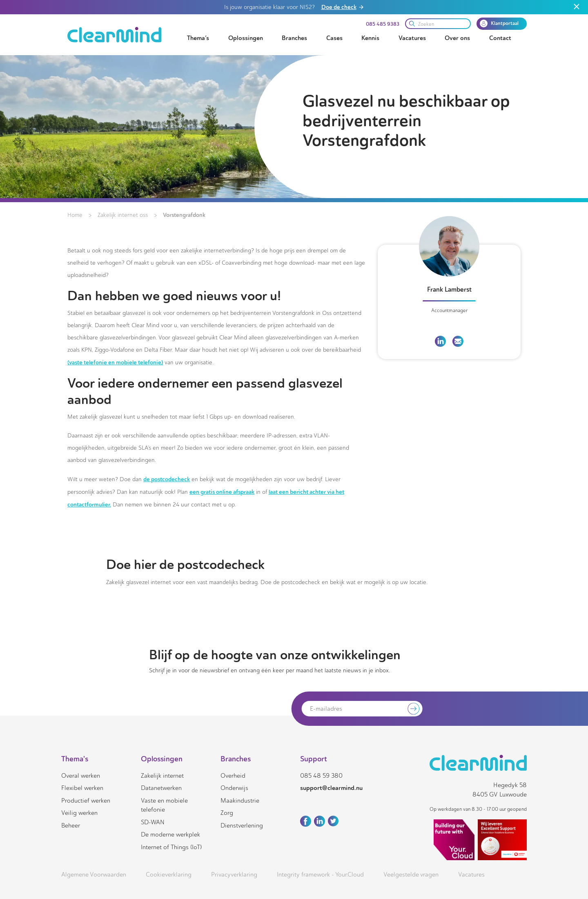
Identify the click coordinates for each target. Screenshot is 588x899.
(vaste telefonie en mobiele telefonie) (115, 362)
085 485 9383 (383, 24)
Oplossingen (246, 38)
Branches (294, 38)
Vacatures (412, 38)
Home (75, 215)
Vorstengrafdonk (184, 215)
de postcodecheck (167, 479)
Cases (334, 38)
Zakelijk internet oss (123, 215)
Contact (500, 38)
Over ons (457, 38)
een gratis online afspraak (222, 492)
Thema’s (198, 38)
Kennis (370, 38)
